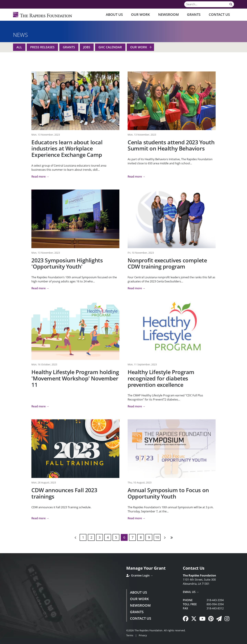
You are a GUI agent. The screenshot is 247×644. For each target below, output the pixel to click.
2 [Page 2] (91, 537)
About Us (114, 14)
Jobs (87, 47)
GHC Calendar (110, 47)
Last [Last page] (172, 537)
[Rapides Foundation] (43, 15)
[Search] (209, 4)
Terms (130, 635)
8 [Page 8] (141, 537)
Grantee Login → (140, 575)
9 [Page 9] (149, 537)
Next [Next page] (165, 537)
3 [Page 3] (100, 537)
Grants (194, 14)
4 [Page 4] (108, 537)
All (19, 47)
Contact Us (219, 14)
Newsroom (168, 14)
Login (3, 641)
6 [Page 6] (124, 537)
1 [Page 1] (83, 537)
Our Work (140, 14)
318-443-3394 (215, 600)
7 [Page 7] (133, 537)
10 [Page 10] (157, 537)
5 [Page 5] (116, 537)
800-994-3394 (215, 604)
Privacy (143, 635)
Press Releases (42, 47)
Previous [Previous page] (75, 537)
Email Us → (191, 592)
